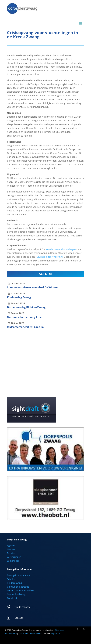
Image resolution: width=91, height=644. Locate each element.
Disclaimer (23, 633)
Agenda (11, 545)
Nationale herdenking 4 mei (25, 317)
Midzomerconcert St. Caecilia (25, 327)
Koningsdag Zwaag (19, 297)
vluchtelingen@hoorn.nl (50, 257)
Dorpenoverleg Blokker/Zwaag (26, 307)
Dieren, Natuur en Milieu (20, 590)
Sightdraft (55, 633)
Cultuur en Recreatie (18, 587)
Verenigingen (14, 557)
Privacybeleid (36, 633)
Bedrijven (12, 553)
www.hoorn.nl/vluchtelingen (61, 249)
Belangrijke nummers (18, 575)
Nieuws (11, 549)
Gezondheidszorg (16, 594)
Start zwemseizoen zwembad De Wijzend (33, 287)
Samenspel (13, 561)
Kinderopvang (14, 583)
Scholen (11, 579)
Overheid (12, 598)
